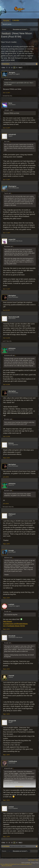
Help (37, 860)
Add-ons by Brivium (7, 866)
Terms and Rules (26, 863)
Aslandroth (12, 134)
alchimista (12, 348)
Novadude (12, 636)
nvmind (11, 807)
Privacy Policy (35, 863)
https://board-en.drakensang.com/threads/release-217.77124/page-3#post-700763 (16, 624)
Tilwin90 (11, 676)
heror (10, 103)
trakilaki (11, 604)
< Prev (3, 67)
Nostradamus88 (14, 317)
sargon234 (12, 239)
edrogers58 (12, 721)
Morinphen (12, 296)
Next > (20, 67)
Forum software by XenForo (8, 864)
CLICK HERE (10, 60)
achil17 (5, 341)
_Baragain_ (12, 72)
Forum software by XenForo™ (24, 864)
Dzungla (11, 550)
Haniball (5, 96)
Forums (6, 20)
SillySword (12, 514)
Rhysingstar (12, 186)
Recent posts (7, 24)
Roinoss (11, 443)
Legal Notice (31, 860)
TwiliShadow (13, 761)
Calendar (16, 20)
